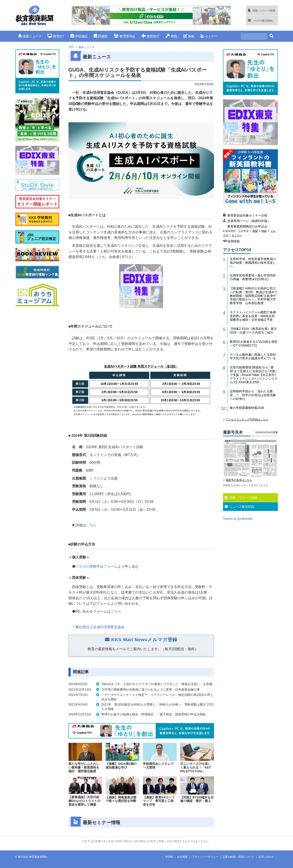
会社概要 (182, 857)
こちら (91, 525)
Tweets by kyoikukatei (238, 519)
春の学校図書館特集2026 (247, 408)
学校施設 (79, 36)
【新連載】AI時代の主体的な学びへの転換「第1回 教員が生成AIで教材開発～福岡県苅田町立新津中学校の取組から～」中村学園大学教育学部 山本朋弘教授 (254, 296)
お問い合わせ (266, 857)
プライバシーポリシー (205, 857)
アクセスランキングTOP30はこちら (247, 420)
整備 (171, 36)
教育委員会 (125, 36)
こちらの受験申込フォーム (97, 566)
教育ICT (56, 36)
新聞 (255, 231)
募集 (189, 36)
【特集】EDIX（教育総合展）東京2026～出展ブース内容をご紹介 (253, 331)
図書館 (101, 36)
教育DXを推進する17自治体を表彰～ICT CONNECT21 (254, 344)
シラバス (97, 478)
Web (264, 231)
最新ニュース (30, 36)
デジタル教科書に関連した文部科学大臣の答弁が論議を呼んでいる (253, 356)
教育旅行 (150, 36)
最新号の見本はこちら (239, 480)
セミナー (209, 36)
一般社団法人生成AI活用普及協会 (98, 627)
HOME (169, 857)
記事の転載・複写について (238, 857)
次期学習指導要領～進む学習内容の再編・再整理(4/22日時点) (253, 277)
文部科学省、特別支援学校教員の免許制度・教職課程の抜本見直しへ (253, 263)
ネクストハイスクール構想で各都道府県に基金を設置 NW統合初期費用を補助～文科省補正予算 (253, 316)
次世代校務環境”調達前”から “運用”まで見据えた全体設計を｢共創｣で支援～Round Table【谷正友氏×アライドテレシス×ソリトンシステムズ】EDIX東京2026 (254, 375)
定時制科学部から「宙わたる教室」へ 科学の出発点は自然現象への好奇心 (253, 395)
